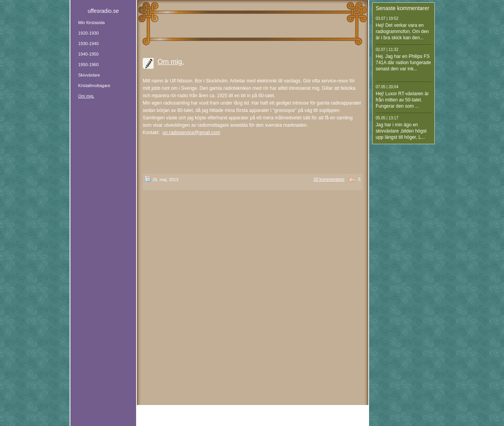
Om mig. (171, 62)
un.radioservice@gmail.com (191, 133)
